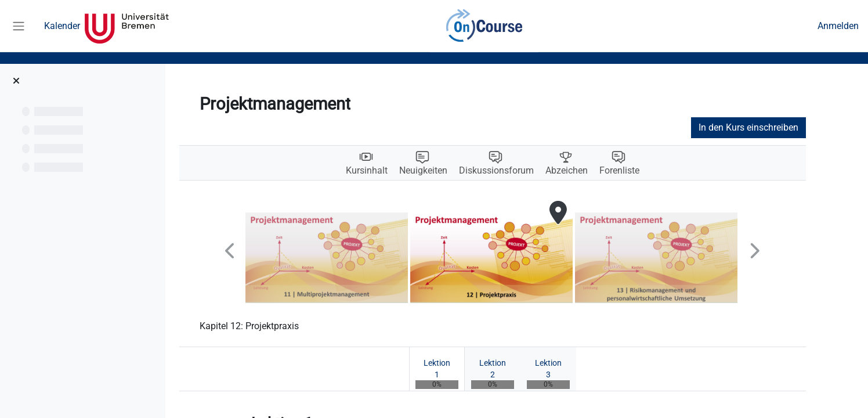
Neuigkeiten (448, 171)
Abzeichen (591, 171)
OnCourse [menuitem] (484, 26)
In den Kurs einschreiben (773, 127)
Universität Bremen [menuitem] (127, 26)
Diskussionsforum (521, 171)
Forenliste (644, 171)
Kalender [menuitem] (62, 26)
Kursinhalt (391, 171)
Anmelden (838, 26)
